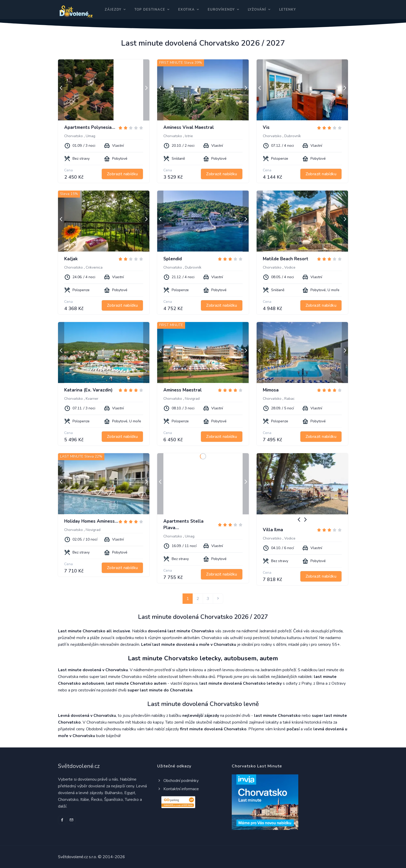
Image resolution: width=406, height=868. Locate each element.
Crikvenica (94, 267)
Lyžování (257, 10)
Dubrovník (293, 136)
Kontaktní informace (178, 789)
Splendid (173, 259)
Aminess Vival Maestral (189, 127)
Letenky (288, 10)
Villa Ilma (273, 530)
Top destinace (150, 10)
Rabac (289, 399)
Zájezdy (113, 10)
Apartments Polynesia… (90, 127)
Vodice (290, 267)
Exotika (186, 10)
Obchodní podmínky (178, 781)
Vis (266, 127)
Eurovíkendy (221, 10)
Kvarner (92, 399)
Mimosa (271, 390)
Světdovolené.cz (79, 766)
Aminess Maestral (183, 390)
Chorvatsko (74, 136)
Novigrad (192, 399)
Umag (90, 136)
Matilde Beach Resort (286, 259)
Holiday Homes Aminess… (91, 521)
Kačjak (71, 259)
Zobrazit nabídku (122, 174)
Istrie (189, 136)
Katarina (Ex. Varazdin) (88, 390)
